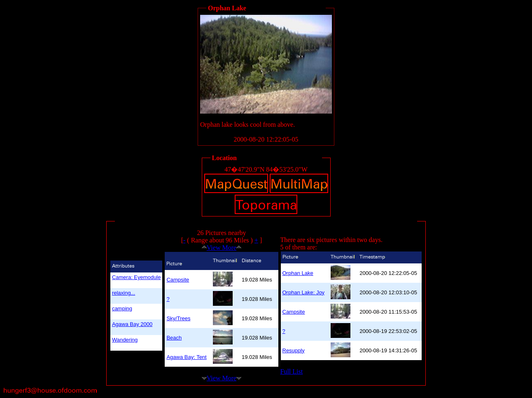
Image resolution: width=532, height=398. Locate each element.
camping (122, 308)
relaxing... (124, 293)
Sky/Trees (178, 318)
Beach (174, 338)
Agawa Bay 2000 (132, 324)
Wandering (125, 340)
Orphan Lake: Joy (304, 292)
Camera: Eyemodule (136, 277)
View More (222, 248)
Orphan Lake (298, 273)
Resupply (294, 350)
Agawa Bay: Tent (186, 357)
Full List (292, 371)
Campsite (178, 280)
